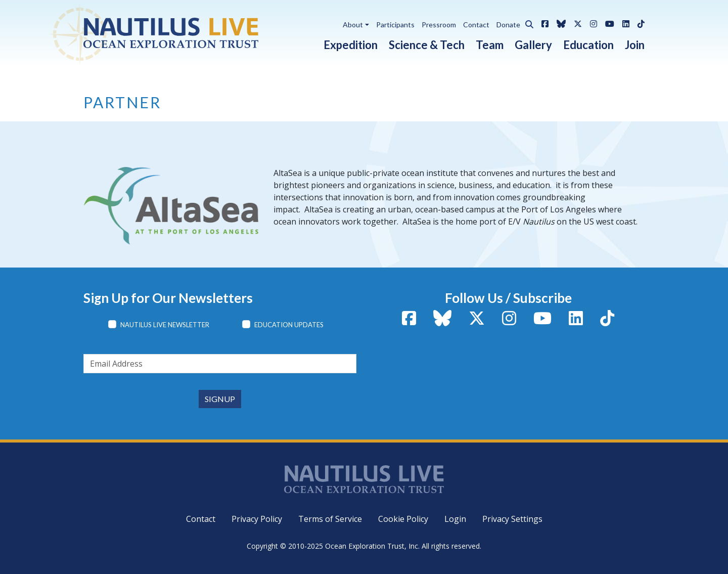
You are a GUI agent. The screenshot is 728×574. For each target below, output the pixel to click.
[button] (527, 23)
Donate (508, 25)
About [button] (353, 25)
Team (490, 45)
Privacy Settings (512, 519)
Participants (395, 25)
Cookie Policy (403, 519)
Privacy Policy (257, 519)
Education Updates (289, 325)
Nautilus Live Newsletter (165, 325)
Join (635, 45)
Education (588, 45)
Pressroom (439, 25)
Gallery (533, 45)
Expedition (351, 45)
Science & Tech (427, 45)
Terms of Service (330, 519)
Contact (476, 25)
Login (455, 519)
